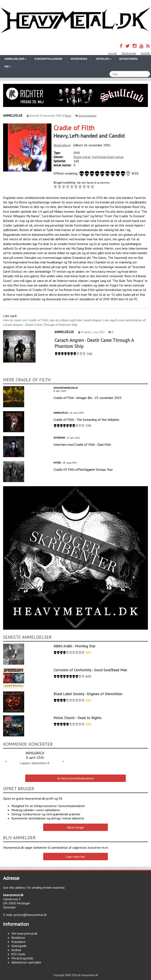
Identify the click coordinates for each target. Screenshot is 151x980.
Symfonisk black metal (108, 157)
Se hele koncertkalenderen (75, 778)
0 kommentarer (88, 116)
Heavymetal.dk (75, 20)
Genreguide (19, 946)
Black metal (82, 157)
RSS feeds (18, 954)
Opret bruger (129, 53)
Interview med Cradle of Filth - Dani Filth (82, 445)
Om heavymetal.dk (24, 933)
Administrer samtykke (26, 962)
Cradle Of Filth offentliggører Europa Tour (83, 469)
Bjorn (68, 116)
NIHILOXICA (35, 753)
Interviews (79, 59)
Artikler (16, 950)
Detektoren (128, 59)
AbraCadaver (62, 145)
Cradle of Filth (74, 128)
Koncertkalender (48, 59)
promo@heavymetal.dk (30, 915)
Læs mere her (75, 857)
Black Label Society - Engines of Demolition (88, 694)
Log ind (113, 53)
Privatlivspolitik (22, 958)
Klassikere (18, 942)
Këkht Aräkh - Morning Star (74, 646)
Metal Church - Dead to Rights (77, 718)
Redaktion (18, 938)
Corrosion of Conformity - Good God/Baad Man (90, 670)
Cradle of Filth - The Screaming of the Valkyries (86, 420)
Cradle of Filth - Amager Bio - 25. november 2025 (88, 398)
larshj (87, 332)
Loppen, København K (35, 763)
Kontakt (146, 53)
